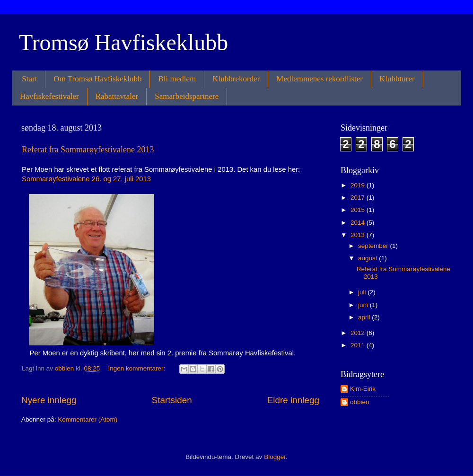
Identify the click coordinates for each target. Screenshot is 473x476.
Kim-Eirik (363, 389)
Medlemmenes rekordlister (320, 79)
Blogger (275, 457)
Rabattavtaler (117, 96)
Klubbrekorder (236, 79)
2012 (359, 333)
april (365, 317)
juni (364, 305)
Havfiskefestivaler (49, 96)
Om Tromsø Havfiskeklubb (97, 79)
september (374, 246)
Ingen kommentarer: (137, 368)
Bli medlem (177, 79)
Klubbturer (397, 79)
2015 (359, 210)
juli (363, 292)
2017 (359, 198)
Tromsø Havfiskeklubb (123, 42)
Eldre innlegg (293, 400)
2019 (359, 185)
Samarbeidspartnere (187, 96)
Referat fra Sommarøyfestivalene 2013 (88, 150)
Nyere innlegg (49, 400)
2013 (359, 235)
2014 (359, 223)
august (368, 258)
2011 (359, 345)
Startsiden (172, 400)
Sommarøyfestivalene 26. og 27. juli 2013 (86, 179)
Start (29, 79)
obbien (360, 402)
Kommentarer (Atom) (88, 419)
